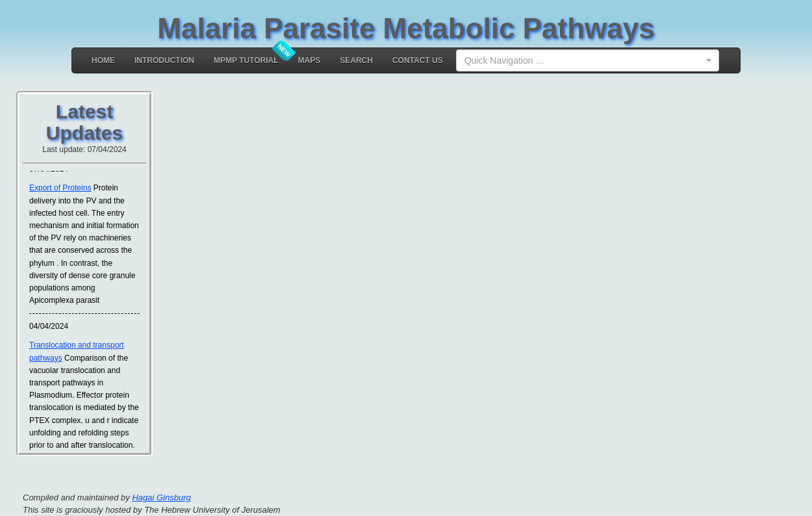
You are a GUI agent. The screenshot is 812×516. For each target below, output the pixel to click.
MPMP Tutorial (246, 60)
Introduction (164, 60)
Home (103, 60)
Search (356, 60)
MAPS (310, 60)
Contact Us (418, 60)
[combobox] (588, 60)
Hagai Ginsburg (161, 497)
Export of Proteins (60, 188)
